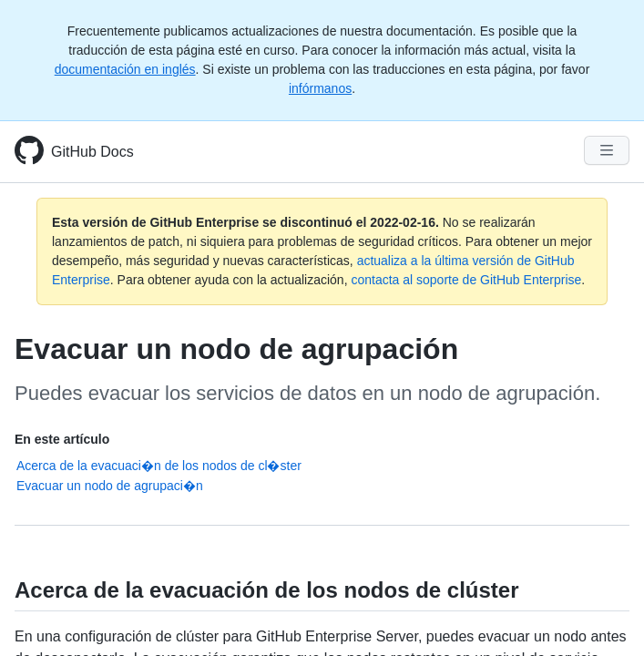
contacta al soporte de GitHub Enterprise (466, 280)
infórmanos (320, 88)
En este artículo (62, 439)
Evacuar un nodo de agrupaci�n (110, 486)
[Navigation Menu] (607, 150)
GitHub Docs (92, 152)
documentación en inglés (125, 69)
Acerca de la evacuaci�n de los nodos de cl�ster (159, 466)
